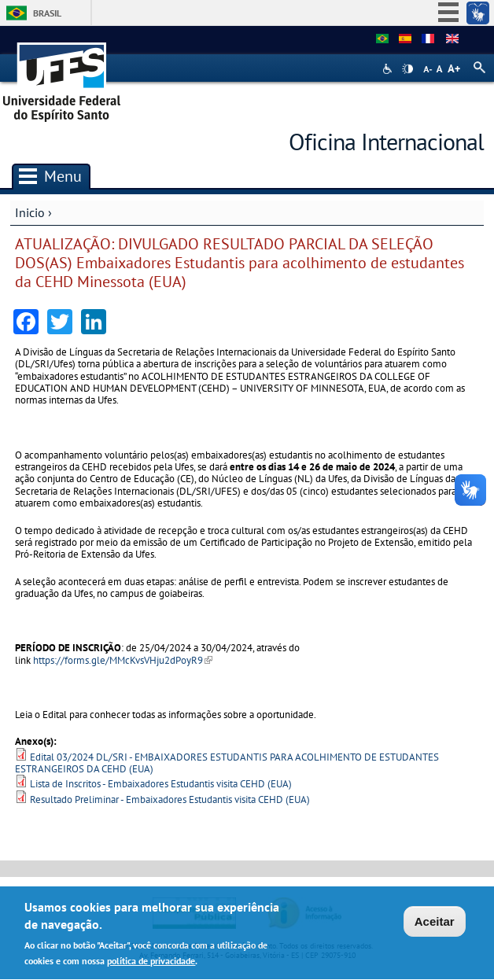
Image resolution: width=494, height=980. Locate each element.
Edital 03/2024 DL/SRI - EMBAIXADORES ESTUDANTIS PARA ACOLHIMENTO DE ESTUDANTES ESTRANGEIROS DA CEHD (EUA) (227, 763)
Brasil (47, 13)
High (407, 69)
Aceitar (435, 922)
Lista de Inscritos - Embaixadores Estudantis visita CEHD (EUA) (161, 784)
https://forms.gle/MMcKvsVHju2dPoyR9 (123, 660)
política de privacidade (151, 962)
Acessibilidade (389, 69)
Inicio (30, 212)
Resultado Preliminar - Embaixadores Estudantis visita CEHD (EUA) (170, 799)
